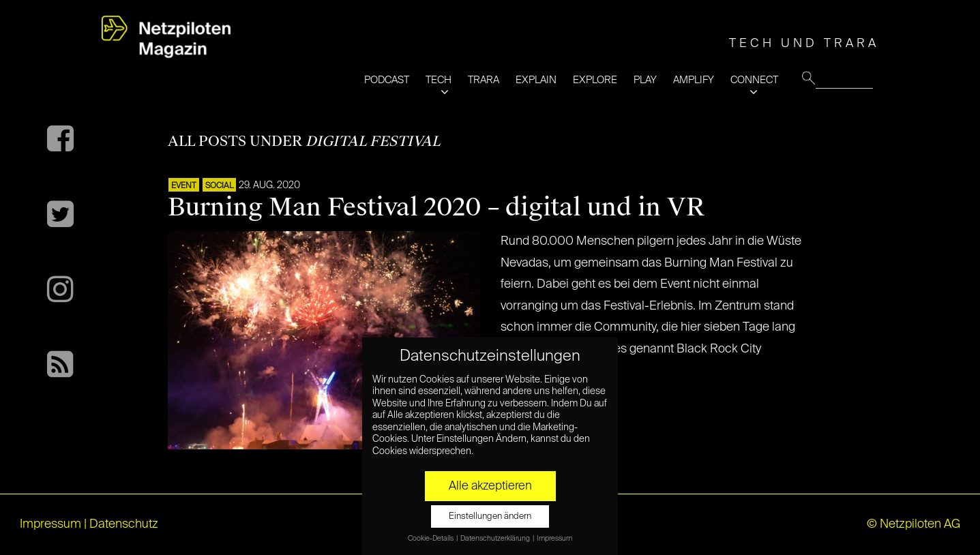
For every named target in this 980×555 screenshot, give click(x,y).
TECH (439, 80)
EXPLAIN (536, 80)
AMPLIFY (694, 80)
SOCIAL (219, 186)
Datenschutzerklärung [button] (496, 539)
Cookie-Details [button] (431, 539)
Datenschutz (124, 524)
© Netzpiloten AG (914, 524)
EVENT (184, 186)
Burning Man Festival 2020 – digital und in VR (436, 207)
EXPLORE (595, 80)
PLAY (645, 80)
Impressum (50, 524)
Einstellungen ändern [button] (490, 516)
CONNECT (754, 80)
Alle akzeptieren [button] (490, 486)
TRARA (484, 80)
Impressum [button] (554, 539)
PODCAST (387, 80)
